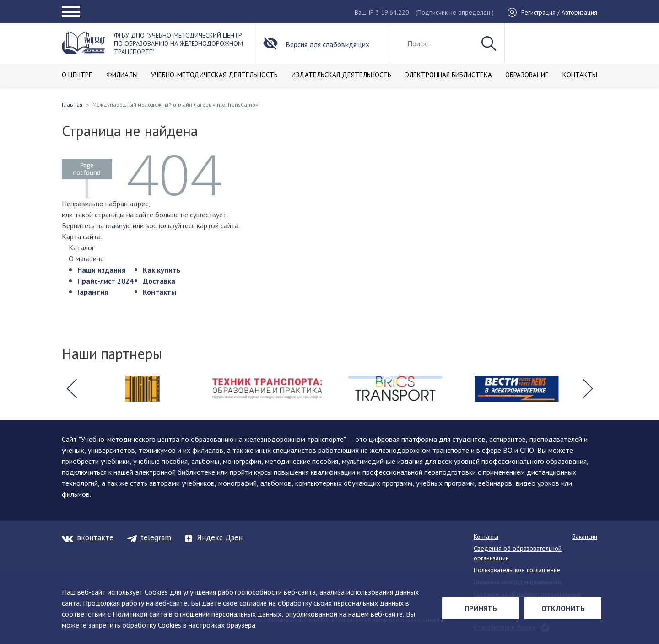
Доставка (159, 281)
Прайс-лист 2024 (105, 281)
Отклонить (563, 608)
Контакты (159, 292)
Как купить (162, 270)
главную (118, 225)
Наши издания (101, 270)
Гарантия (93, 292)
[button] (71, 389)
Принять (481, 608)
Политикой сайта (140, 614)
